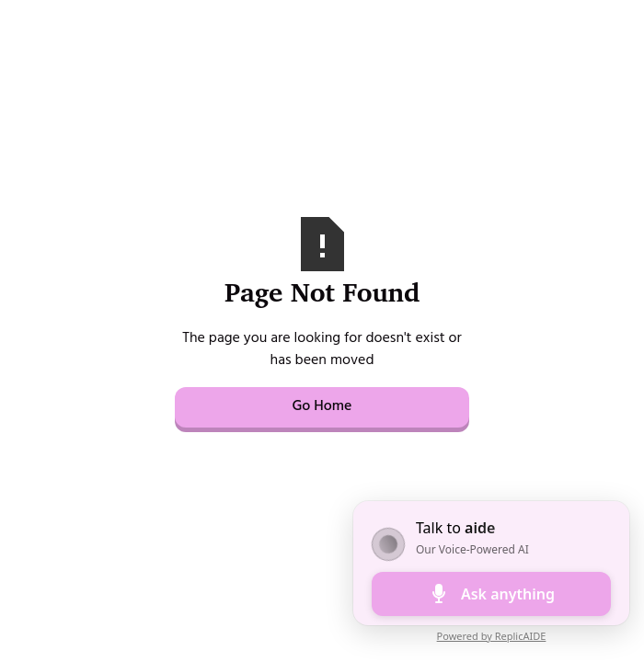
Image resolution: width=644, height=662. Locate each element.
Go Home (322, 407)
